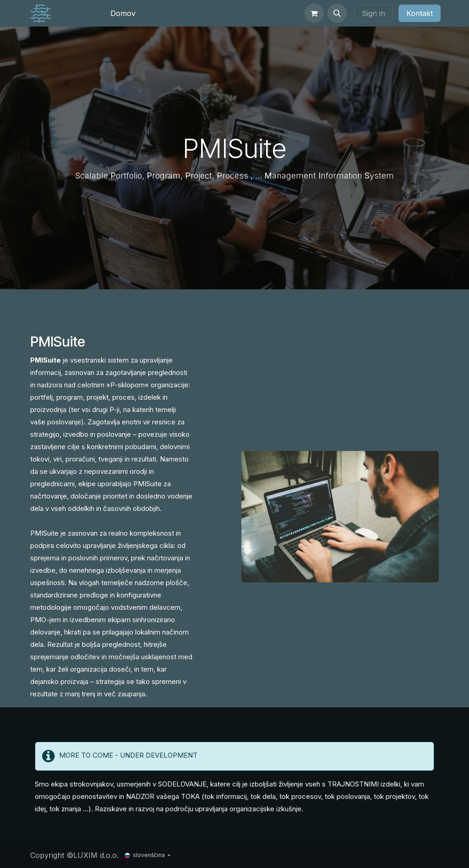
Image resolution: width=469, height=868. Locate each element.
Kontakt (420, 13)
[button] (337, 13)
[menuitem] (123, 13)
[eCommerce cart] (314, 13)
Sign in (374, 13)
